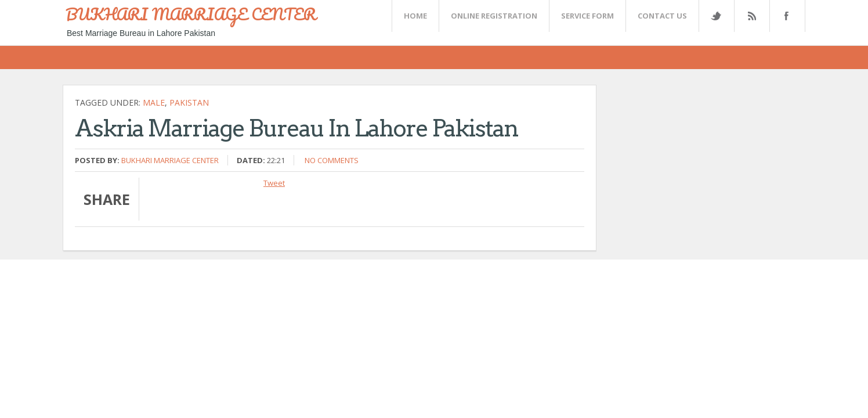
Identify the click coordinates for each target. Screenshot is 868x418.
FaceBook (785, 16)
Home (415, 16)
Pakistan (189, 102)
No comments (332, 160)
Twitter (716, 16)
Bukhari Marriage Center (170, 160)
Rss (751, 16)
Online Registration (494, 16)
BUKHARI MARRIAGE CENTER (191, 14)
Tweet (274, 183)
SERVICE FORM (587, 16)
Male (154, 102)
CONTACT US (662, 16)
